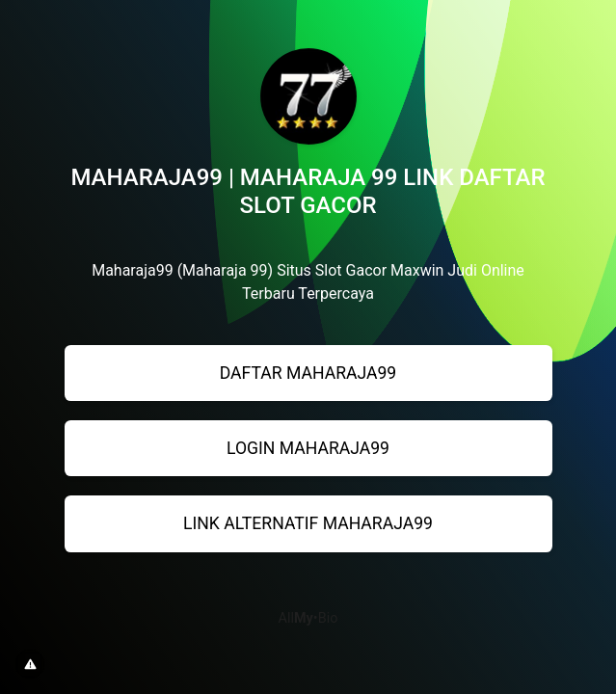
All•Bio (308, 618)
